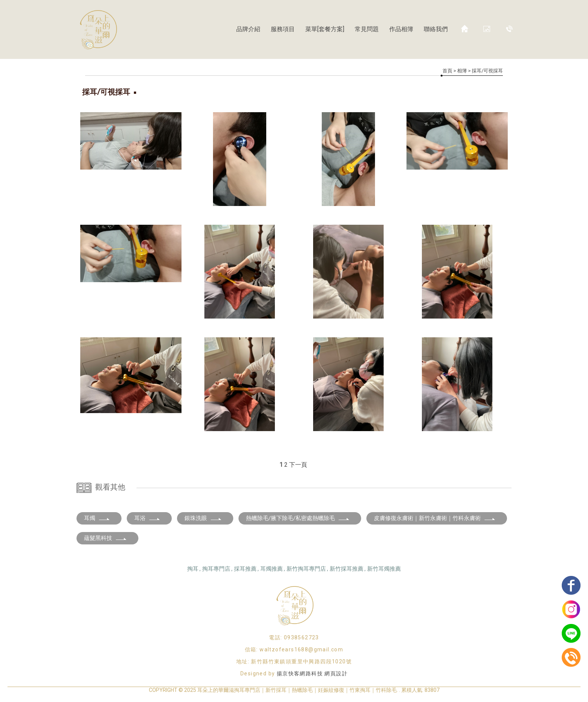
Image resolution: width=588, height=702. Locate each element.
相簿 (462, 71)
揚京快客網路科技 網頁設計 (312, 673)
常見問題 (367, 29)
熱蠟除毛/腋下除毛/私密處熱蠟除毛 (298, 518)
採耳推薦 (245, 569)
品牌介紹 (248, 29)
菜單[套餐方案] (325, 29)
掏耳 (193, 569)
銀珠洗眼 (203, 518)
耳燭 (97, 518)
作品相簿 (401, 29)
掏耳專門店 (216, 569)
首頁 (447, 71)
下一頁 (298, 465)
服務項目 (283, 29)
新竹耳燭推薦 (384, 569)
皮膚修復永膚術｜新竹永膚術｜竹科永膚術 (435, 518)
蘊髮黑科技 (106, 538)
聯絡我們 (436, 29)
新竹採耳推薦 (346, 569)
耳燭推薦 (271, 569)
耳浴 (147, 518)
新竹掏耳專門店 (306, 569)
